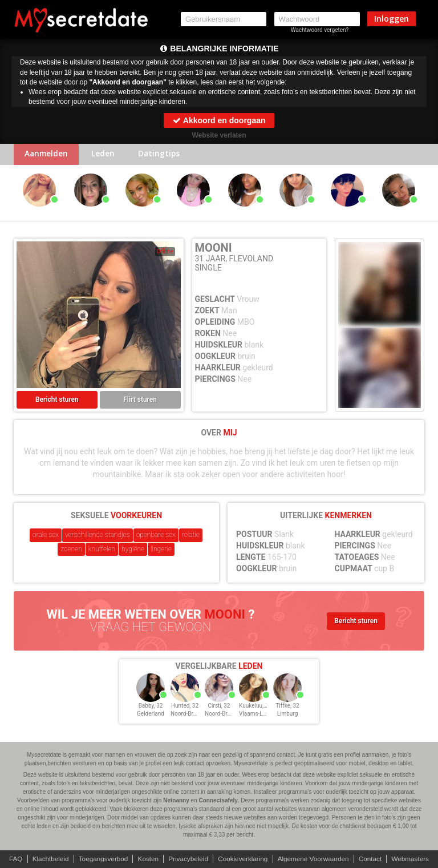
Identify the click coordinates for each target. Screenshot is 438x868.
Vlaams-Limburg (260, 715)
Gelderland (151, 715)
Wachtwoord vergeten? (320, 30)
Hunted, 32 (185, 707)
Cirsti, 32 (219, 707)
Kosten (146, 859)
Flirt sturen (140, 401)
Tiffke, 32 (287, 707)
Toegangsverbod (101, 859)
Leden (106, 155)
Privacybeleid (187, 859)
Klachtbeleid (46, 859)
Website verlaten (219, 135)
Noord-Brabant (189, 715)
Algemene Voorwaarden (315, 859)
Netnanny (176, 800)
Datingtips (165, 155)
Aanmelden (48, 155)
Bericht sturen (57, 401)
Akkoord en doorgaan (219, 120)
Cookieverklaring (243, 859)
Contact (374, 859)
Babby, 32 (151, 707)
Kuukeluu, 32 (255, 707)
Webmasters (415, 859)
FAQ (11, 859)
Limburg (288, 715)
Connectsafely (218, 800)
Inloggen (392, 19)
